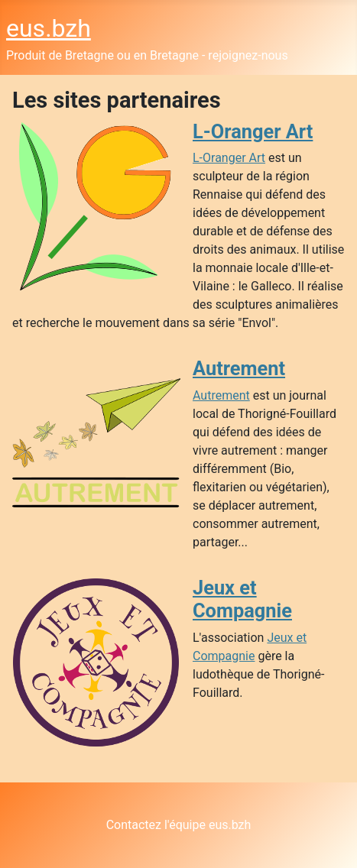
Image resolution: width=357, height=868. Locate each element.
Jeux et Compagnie (242, 599)
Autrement (239, 368)
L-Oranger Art (253, 131)
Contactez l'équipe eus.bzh (179, 825)
